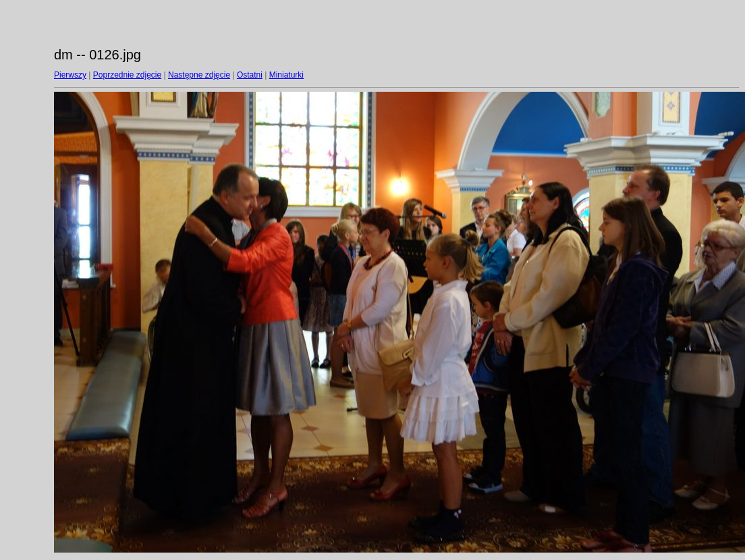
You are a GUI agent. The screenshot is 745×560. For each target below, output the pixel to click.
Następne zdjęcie (199, 75)
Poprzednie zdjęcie (127, 75)
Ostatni (250, 75)
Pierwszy (70, 75)
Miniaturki (286, 75)
